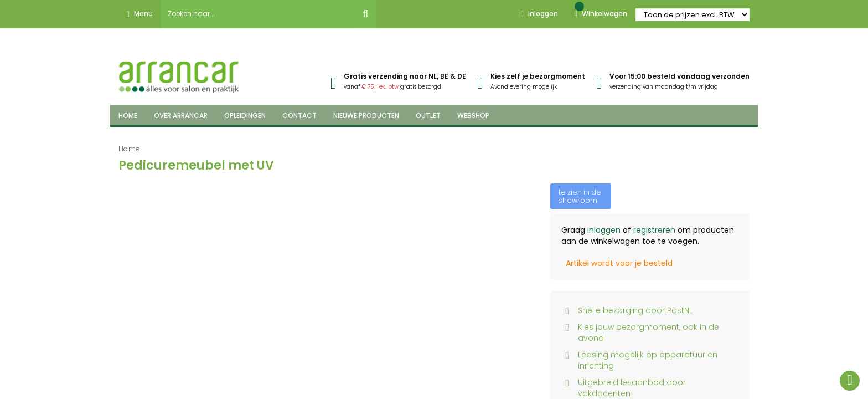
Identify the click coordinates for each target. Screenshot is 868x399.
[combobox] (258, 14)
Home (129, 149)
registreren (654, 230)
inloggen (604, 230)
